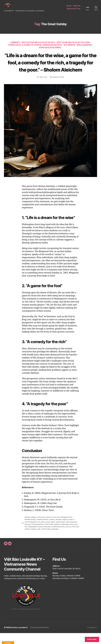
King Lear (28, 535)
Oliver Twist (50, 535)
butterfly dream (30, 531)
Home (69, 7)
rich (30, 538)
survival (73, 538)
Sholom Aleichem (49, 538)
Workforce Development (50, 51)
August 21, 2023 (58, 88)
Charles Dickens (43, 531)
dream (72, 531)
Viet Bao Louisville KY (20, 638)
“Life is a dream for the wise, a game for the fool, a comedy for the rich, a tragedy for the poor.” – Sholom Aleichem (51, 70)
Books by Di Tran (74, 10)
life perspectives (38, 535)
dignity (66, 531)
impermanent (61, 533)
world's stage (54, 540)
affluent (27, 528)
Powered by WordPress (41, 638)
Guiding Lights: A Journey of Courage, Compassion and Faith (35, 48)
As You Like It (56, 528)
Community (15, 45)
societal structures (63, 538)
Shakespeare (37, 538)
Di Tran (44, 88)
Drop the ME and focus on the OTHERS (75, 45)
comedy (52, 531)
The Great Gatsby (31, 540)
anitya (49, 528)
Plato (73, 535)
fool (39, 533)
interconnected (72, 533)
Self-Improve (70, 48)
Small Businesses (86, 48)
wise (46, 540)
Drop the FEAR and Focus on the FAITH (39, 45)
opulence (58, 535)
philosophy (66, 535)
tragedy (41, 540)
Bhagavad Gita (68, 528)
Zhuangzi (63, 540)
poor (26, 538)
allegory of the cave (38, 528)
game (43, 533)
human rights (50, 533)
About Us (77, 7)
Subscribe (92, 639)
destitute (59, 531)
